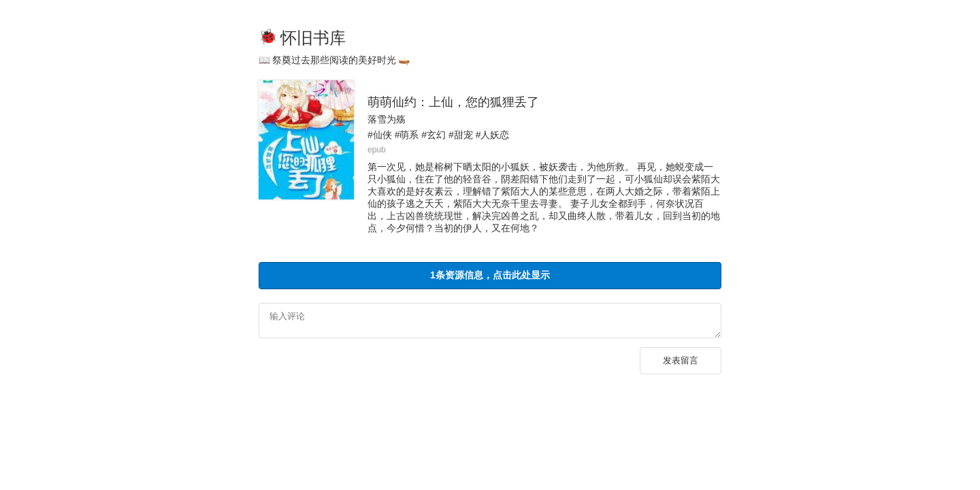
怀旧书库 (313, 38)
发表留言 (681, 364)
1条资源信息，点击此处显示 (490, 275)
